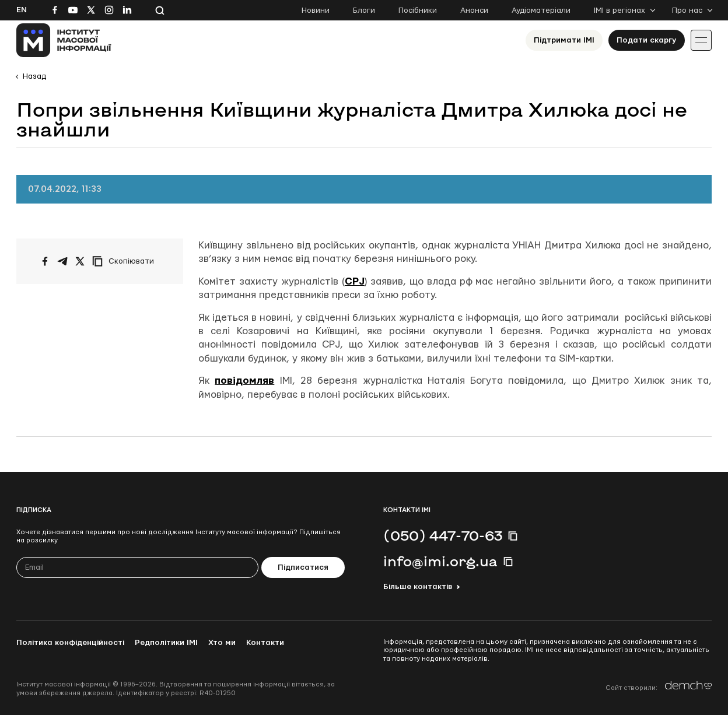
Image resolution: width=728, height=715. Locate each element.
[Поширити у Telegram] (62, 261)
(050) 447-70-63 (443, 535)
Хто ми (222, 643)
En (22, 10)
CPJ (355, 281)
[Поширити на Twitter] (80, 261)
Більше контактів (418, 587)
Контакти (265, 643)
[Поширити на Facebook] (45, 261)
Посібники (418, 10)
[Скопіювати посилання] (126, 261)
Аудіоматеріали (541, 10)
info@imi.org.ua (440, 561)
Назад (34, 76)
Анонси (474, 10)
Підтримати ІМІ (564, 40)
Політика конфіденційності (70, 643)
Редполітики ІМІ (166, 643)
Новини (316, 10)
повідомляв (244, 381)
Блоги (364, 10)
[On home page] (64, 40)
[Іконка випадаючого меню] (701, 40)
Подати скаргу (647, 40)
